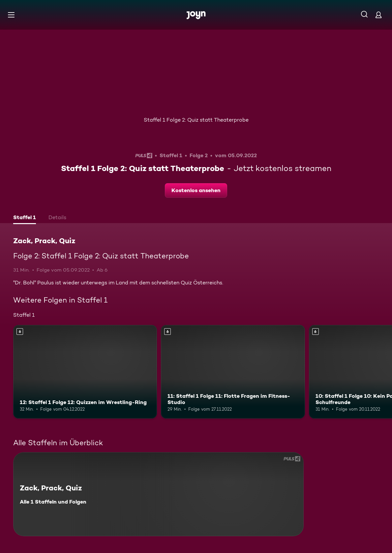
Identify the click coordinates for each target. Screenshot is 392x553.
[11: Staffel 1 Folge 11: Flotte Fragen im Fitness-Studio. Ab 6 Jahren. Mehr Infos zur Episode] (233, 372)
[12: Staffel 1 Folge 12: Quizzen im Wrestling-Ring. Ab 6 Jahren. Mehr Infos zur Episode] (85, 372)
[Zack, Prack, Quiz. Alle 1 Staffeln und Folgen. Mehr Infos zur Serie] (158, 494)
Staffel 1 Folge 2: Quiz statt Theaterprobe (196, 120)
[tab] (25, 218)
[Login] (378, 15)
